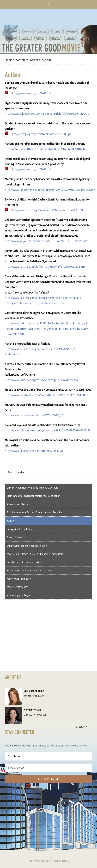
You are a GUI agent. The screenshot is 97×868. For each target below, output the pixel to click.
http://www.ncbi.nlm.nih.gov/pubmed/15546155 (34, 451)
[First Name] (48, 756)
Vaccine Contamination (19, 579)
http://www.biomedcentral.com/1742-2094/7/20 (34, 415)
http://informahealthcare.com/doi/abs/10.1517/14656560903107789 (45, 149)
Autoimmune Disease (18, 504)
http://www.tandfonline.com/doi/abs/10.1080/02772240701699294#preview (50, 190)
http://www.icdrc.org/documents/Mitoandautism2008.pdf (48, 210)
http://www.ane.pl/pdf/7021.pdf (32, 93)
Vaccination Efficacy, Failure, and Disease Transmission (35, 554)
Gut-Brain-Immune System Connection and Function (35, 512)
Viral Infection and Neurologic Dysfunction (29, 570)
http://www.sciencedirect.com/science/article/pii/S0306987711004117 (48, 114)
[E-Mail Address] (48, 768)
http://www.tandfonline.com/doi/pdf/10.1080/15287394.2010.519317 (46, 395)
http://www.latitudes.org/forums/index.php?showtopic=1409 (43, 380)
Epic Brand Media (61, 861)
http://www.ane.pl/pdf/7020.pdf (32, 169)
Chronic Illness (14, 537)
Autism (10, 521)
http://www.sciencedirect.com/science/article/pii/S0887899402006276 (48, 430)
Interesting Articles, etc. (20, 595)
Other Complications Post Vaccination (27, 546)
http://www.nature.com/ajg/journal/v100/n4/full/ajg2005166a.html (46, 267)
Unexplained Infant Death (20, 529)
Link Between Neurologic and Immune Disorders (32, 488)
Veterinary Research (17, 587)
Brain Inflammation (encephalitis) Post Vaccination (33, 496)
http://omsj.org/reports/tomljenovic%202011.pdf (42, 134)
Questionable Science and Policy (24, 562)
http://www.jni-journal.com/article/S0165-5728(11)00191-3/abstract (46, 241)
